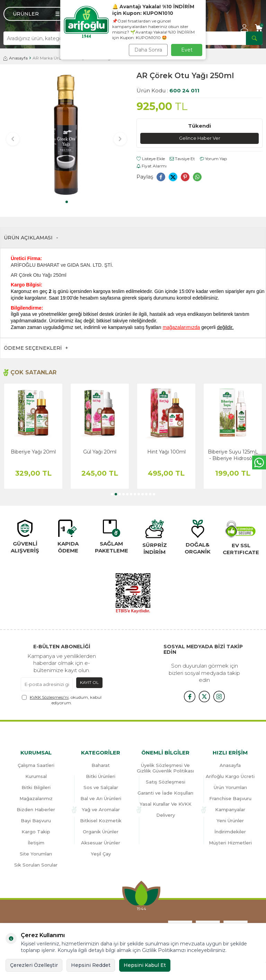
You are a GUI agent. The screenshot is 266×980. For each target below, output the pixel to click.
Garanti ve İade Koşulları (165, 793)
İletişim (36, 843)
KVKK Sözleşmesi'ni (49, 697)
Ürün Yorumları (230, 787)
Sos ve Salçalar (101, 787)
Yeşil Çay (101, 854)
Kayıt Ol (89, 682)
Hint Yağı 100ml (166, 452)
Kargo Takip (36, 832)
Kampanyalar (230, 809)
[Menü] (35, 14)
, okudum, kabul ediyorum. (62, 700)
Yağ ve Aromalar (101, 809)
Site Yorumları (36, 854)
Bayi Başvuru (36, 821)
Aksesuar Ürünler (101, 843)
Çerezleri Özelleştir (34, 965)
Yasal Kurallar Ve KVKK (166, 804)
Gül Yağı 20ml (100, 452)
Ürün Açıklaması (31, 238)
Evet (187, 50)
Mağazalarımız (36, 798)
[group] (66, 134)
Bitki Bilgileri (36, 787)
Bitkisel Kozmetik (101, 821)
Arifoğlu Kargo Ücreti (230, 776)
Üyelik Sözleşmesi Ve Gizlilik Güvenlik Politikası (165, 768)
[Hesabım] (244, 28)
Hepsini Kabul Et (145, 965)
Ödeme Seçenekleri (36, 348)
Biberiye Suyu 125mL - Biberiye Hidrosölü (233, 455)
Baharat (101, 765)
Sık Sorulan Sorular (36, 865)
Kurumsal (36, 776)
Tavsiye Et (182, 159)
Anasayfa (16, 58)
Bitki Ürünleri (101, 776)
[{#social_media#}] (187, 696)
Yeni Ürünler (230, 821)
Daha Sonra (148, 50)
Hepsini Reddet (91, 965)
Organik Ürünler (101, 832)
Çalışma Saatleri (36, 765)
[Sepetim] (259, 28)
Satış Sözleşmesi (166, 782)
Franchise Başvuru (230, 798)
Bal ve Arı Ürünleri (101, 798)
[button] (67, 202)
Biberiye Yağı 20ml (33, 452)
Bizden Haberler (36, 809)
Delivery (166, 815)
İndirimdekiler (230, 832)
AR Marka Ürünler (51, 58)
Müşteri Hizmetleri (230, 843)
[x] (204, 696)
